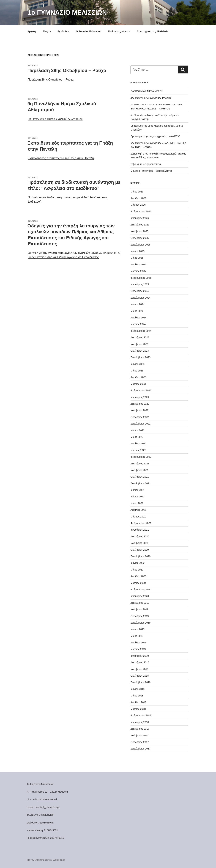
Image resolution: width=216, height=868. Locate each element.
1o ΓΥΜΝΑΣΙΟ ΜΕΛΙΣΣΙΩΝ (67, 13)
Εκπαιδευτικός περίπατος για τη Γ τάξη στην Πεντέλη (61, 158)
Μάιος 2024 (137, 311)
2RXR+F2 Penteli (48, 800)
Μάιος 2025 (137, 258)
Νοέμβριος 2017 (139, 735)
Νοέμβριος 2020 (139, 543)
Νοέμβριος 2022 (139, 410)
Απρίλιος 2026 (138, 198)
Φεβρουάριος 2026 (141, 211)
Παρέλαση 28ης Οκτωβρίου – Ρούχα (67, 70)
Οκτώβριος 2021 (140, 477)
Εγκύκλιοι (63, 31)
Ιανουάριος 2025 (140, 284)
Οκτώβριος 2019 (140, 616)
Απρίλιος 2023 (138, 377)
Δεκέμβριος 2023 (140, 337)
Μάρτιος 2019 (138, 649)
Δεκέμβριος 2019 (140, 603)
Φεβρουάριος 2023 (141, 390)
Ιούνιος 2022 (137, 430)
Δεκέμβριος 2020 (140, 536)
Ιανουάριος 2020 (140, 596)
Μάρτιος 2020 (138, 583)
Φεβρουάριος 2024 (141, 331)
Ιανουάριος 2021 (140, 530)
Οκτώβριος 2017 (140, 742)
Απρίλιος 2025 (138, 264)
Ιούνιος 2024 (137, 304)
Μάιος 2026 (137, 192)
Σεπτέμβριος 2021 (140, 483)
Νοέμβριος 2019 (139, 609)
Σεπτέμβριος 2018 (140, 682)
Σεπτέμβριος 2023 (140, 357)
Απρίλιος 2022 (138, 443)
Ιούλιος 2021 (137, 490)
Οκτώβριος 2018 (140, 676)
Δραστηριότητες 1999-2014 (153, 31)
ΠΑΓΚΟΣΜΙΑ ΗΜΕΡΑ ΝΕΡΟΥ (147, 91)
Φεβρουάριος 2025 (141, 278)
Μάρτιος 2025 (138, 271)
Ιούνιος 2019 (137, 629)
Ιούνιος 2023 (137, 364)
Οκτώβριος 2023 (140, 351)
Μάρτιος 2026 (138, 205)
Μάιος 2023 (137, 371)
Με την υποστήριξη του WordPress (46, 860)
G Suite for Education (89, 31)
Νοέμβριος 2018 (139, 669)
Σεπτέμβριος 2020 (140, 556)
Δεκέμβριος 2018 (140, 662)
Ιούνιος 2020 (137, 563)
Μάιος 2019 (137, 636)
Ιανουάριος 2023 (140, 397)
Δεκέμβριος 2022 (140, 404)
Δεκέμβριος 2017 (140, 729)
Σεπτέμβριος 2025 (140, 245)
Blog (47, 31)
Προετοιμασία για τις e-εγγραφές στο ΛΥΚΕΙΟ (155, 136)
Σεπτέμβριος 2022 (140, 424)
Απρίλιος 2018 (138, 702)
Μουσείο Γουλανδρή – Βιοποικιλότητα (151, 171)
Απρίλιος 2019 (138, 643)
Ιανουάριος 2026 (140, 218)
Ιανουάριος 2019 (140, 656)
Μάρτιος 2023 (138, 384)
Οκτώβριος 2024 (140, 291)
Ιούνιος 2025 (137, 251)
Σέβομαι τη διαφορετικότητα (146, 164)
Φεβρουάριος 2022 (141, 457)
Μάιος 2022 (137, 437)
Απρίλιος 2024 (138, 318)
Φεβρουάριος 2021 (141, 523)
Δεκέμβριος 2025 (140, 225)
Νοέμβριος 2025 (139, 231)
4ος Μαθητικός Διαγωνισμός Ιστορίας (151, 98)
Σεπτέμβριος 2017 (140, 749)
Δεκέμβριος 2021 (140, 464)
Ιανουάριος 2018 (140, 722)
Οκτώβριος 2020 (140, 550)
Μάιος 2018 (137, 696)
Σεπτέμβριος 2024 (140, 298)
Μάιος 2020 (137, 570)
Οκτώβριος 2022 (140, 417)
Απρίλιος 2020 (138, 576)
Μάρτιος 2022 (138, 450)
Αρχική (32, 31)
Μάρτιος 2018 (138, 709)
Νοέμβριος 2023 (139, 344)
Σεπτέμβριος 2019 (140, 623)
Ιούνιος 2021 (137, 497)
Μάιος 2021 (137, 503)
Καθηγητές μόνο (120, 31)
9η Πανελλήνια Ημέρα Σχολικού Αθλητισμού (55, 119)
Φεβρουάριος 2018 (141, 715)
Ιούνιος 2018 (137, 689)
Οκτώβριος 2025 (140, 238)
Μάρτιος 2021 (138, 517)
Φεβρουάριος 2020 (141, 589)
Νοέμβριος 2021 (139, 470)
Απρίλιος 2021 (138, 510)
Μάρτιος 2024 (138, 324)
